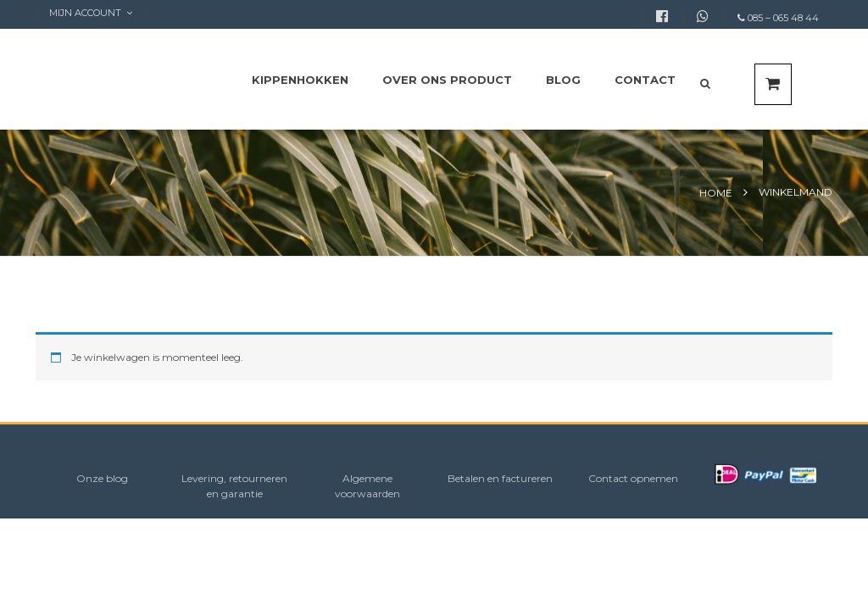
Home (716, 193)
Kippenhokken (300, 80)
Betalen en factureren (500, 478)
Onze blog (102, 478)
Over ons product (447, 80)
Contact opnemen (633, 478)
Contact (645, 80)
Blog (563, 80)
